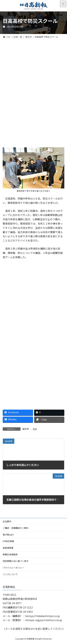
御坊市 (26, 429)
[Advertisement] (33, 71)
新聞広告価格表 (10, 554)
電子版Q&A (8, 534)
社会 (35, 429)
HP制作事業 (8, 541)
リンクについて (10, 574)
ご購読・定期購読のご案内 (16, 528)
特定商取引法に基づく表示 (16, 561)
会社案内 (7, 521)
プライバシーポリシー (13, 568)
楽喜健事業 (8, 548)
